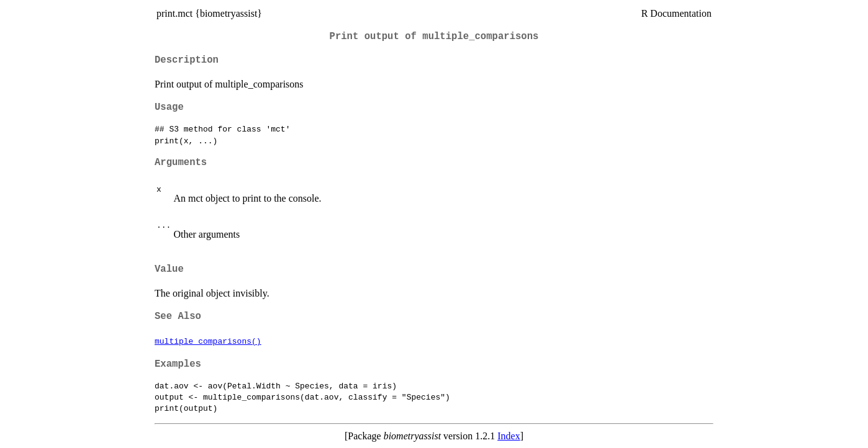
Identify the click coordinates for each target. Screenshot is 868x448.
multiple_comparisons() (208, 341)
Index (509, 436)
